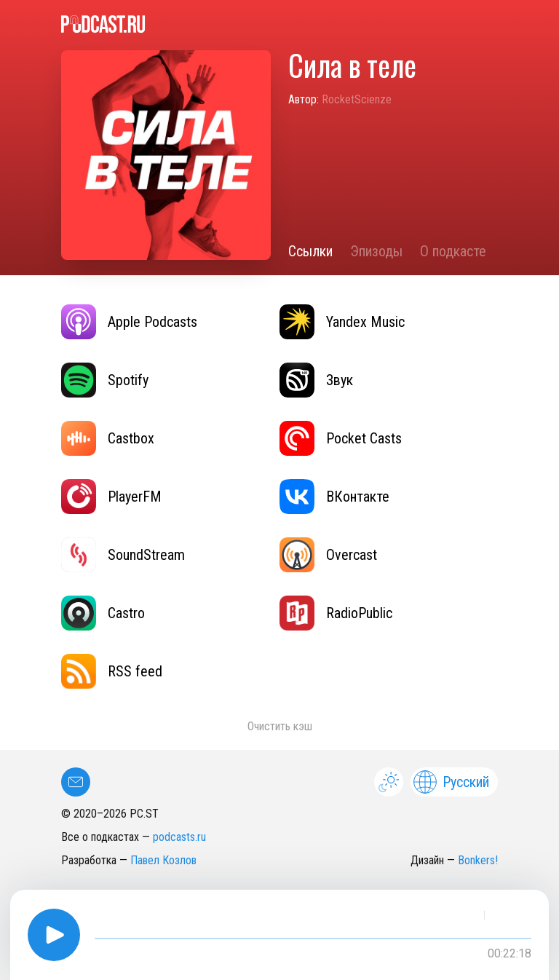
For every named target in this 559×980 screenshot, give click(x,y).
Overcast (328, 555)
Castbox (108, 438)
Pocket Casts (341, 438)
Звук (316, 380)
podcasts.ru (179, 837)
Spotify (105, 380)
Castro (103, 613)
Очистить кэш (280, 726)
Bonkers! (478, 860)
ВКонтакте (334, 497)
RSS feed (112, 671)
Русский (451, 782)
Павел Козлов (163, 860)
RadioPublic (336, 613)
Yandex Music (342, 322)
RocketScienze (357, 99)
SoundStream (123, 555)
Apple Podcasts (129, 322)
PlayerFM (111, 497)
